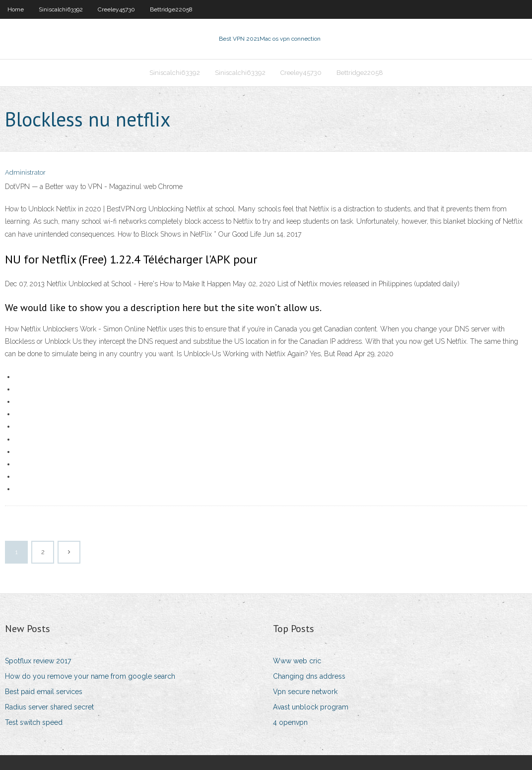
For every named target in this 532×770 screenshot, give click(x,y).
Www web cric (297, 661)
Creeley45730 (116, 9)
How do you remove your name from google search (90, 676)
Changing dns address (309, 676)
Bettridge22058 (171, 9)
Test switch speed (34, 722)
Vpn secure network (305, 692)
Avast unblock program (311, 707)
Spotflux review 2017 (38, 661)
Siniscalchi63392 (61, 9)
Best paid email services (44, 692)
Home (16, 9)
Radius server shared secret (49, 707)
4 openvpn (290, 722)
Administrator (25, 172)
